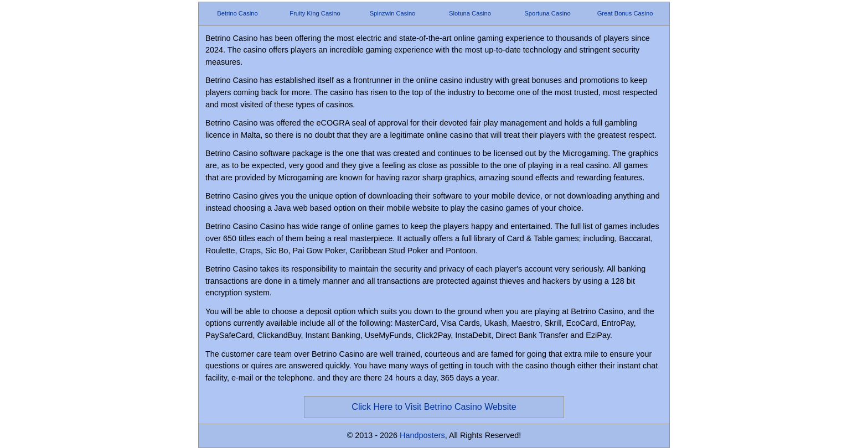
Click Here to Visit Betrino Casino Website (434, 407)
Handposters (422, 435)
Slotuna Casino (470, 13)
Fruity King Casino (315, 13)
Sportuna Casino (547, 13)
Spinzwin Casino (393, 13)
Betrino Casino (237, 13)
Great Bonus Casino (625, 13)
